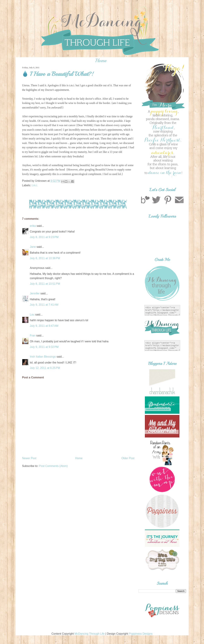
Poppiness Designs (141, 634)
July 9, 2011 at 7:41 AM (44, 305)
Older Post (128, 458)
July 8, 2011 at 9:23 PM (44, 237)
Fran (33, 336)
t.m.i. (35, 185)
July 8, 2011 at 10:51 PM (45, 284)
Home (101, 60)
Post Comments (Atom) (53, 466)
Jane (33, 247)
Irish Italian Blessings (43, 357)
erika (33, 226)
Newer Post (29, 458)
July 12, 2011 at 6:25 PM (45, 368)
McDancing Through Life (90, 634)
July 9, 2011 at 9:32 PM (44, 347)
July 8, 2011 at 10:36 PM (45, 258)
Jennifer (35, 293)
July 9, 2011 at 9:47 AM (44, 326)
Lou (32, 315)
